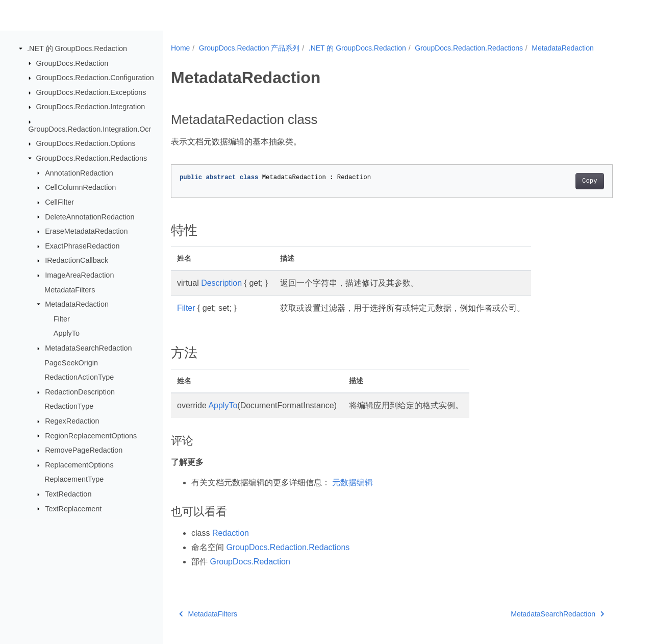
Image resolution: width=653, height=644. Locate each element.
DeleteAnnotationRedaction (90, 216)
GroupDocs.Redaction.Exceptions (91, 92)
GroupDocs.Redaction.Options (86, 143)
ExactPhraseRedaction (82, 246)
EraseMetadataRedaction (86, 231)
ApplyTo (67, 333)
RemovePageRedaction (84, 450)
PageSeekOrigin (71, 362)
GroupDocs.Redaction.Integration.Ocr (90, 129)
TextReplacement (73, 508)
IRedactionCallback (77, 260)
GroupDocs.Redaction (72, 63)
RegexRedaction (72, 421)
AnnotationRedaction (79, 172)
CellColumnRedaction (80, 187)
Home (180, 48)
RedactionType (69, 406)
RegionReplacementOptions (91, 435)
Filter (62, 319)
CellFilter (59, 202)
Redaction (231, 533)
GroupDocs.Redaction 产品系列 (249, 48)
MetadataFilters (70, 289)
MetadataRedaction (77, 304)
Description (221, 283)
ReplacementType (74, 479)
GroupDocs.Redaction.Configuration (95, 78)
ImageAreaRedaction (79, 275)
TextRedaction (68, 494)
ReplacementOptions (79, 465)
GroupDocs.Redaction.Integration (91, 107)
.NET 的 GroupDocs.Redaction (77, 48)
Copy (589, 181)
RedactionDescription (80, 392)
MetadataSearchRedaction (88, 348)
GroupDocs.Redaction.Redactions (92, 158)
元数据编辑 (353, 482)
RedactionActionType (79, 377)
